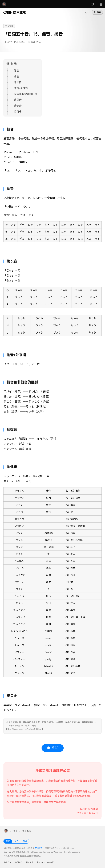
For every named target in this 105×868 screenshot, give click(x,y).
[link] (92, 4)
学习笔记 (9, 26)
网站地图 (30, 862)
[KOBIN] (4, 4)
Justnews (76, 852)
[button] (0, 8)
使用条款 (19, 862)
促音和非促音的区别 (25, 94)
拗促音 (18, 106)
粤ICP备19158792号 (45, 862)
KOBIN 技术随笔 (14, 12)
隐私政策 (8, 862)
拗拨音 (18, 100)
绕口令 (18, 112)
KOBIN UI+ (26, 856)
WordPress (58, 852)
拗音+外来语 (21, 88)
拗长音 (18, 82)
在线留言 (47, 796)
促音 (16, 71)
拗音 (16, 77)
